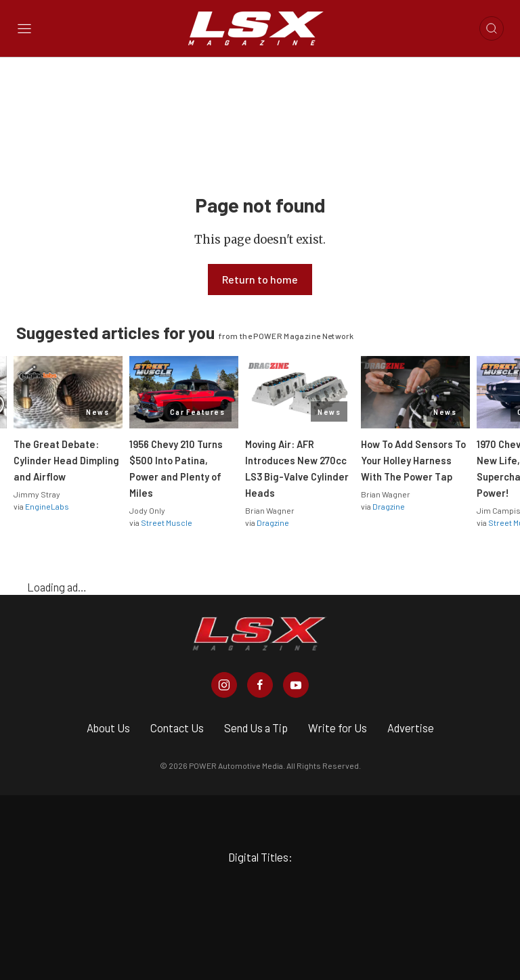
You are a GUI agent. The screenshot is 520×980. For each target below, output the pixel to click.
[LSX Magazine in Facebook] (260, 685)
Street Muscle (167, 522)
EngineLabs (47, 506)
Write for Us (338, 728)
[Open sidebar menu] (24, 29)
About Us (108, 728)
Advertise (411, 728)
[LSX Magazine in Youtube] (296, 685)
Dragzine (273, 522)
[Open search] (492, 28)
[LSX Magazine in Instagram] (224, 685)
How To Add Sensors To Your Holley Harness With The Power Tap (413, 460)
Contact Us (177, 728)
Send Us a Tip (256, 728)
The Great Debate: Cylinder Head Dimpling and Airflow (66, 460)
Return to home (260, 279)
